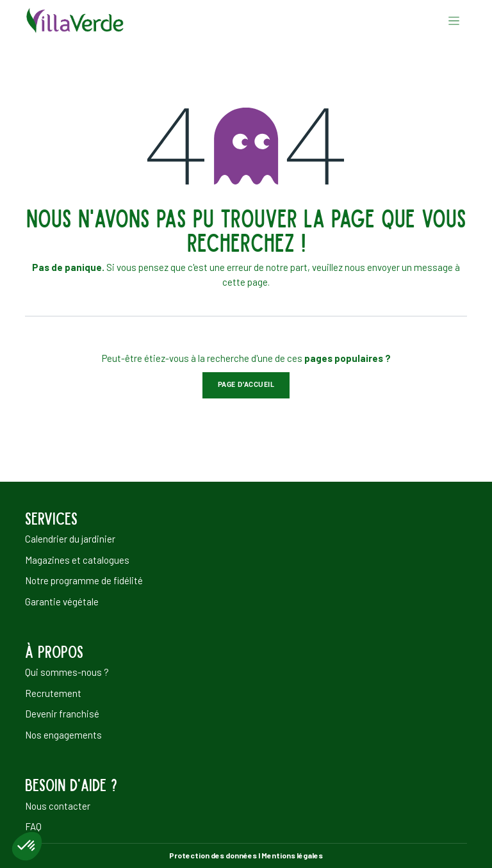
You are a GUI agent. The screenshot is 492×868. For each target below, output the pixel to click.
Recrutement (53, 693)
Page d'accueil (246, 385)
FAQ (33, 826)
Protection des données (213, 855)
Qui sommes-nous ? (67, 672)
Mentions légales (292, 855)
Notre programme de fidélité (84, 580)
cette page (245, 282)
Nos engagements (63, 735)
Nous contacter (58, 806)
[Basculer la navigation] (454, 20)
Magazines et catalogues (77, 560)
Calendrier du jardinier (70, 539)
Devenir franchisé (62, 714)
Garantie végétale (62, 602)
